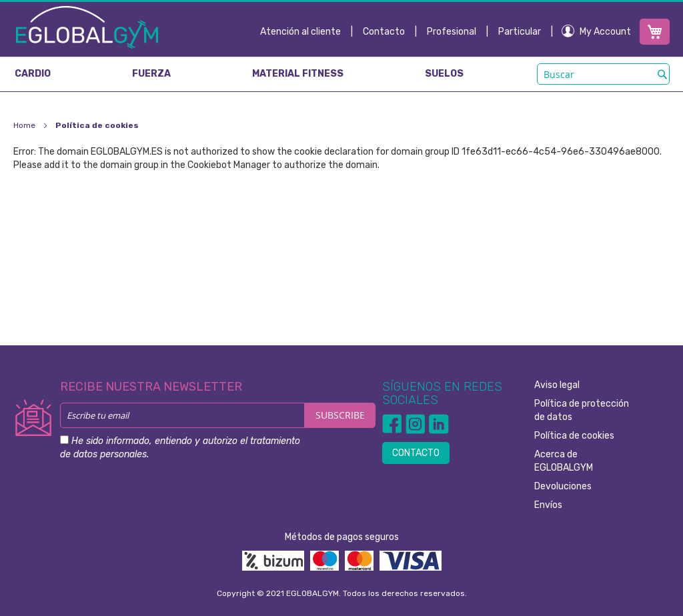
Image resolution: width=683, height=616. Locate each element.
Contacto (384, 32)
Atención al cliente (300, 32)
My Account (605, 32)
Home (25, 125)
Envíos (548, 505)
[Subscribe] (340, 415)
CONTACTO (416, 453)
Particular (520, 32)
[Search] (662, 74)
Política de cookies (574, 436)
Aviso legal (557, 385)
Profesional (452, 32)
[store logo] (87, 27)
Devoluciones (563, 486)
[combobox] (603, 74)
